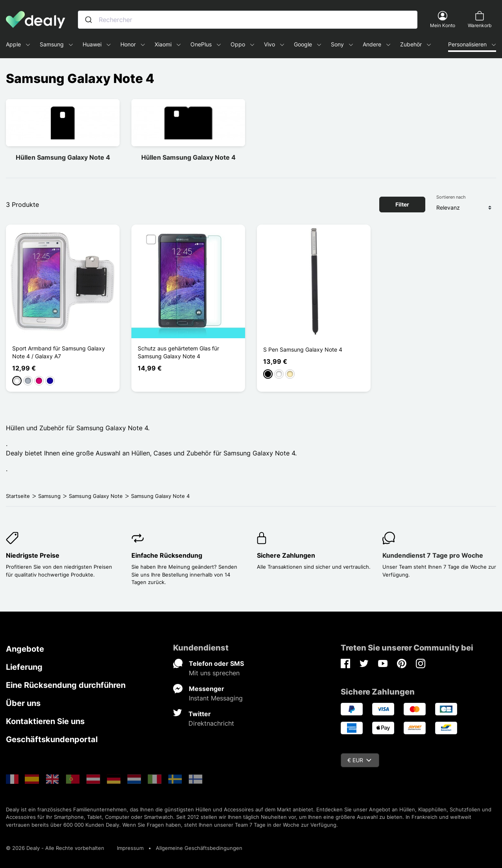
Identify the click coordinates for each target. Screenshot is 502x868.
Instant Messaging (216, 698)
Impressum (130, 848)
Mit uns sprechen (214, 673)
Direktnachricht (211, 723)
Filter (402, 204)
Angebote (25, 649)
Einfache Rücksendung (167, 555)
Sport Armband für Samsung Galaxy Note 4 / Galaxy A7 (59, 352)
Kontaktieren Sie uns (45, 721)
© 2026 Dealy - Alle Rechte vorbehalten (55, 848)
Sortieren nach (451, 197)
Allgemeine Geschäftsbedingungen (199, 848)
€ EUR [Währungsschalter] (359, 760)
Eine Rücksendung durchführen (66, 685)
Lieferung (24, 667)
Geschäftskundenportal (52, 739)
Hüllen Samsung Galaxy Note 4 (63, 157)
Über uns (23, 703)
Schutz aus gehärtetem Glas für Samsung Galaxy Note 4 (178, 352)
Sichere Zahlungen (286, 555)
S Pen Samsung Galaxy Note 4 (303, 349)
